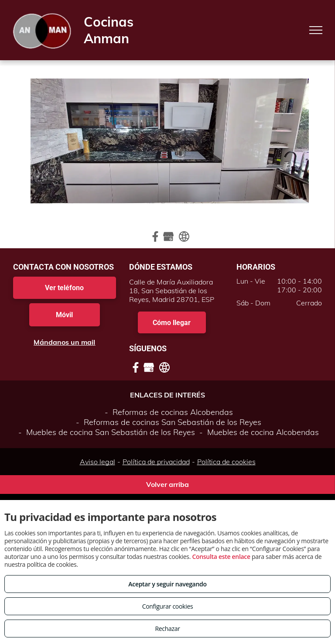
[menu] (316, 30)
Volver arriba (167, 484)
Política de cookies (226, 462)
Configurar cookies (168, 606)
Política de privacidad (156, 462)
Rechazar (167, 629)
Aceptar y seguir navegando (167, 584)
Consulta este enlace (221, 557)
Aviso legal (97, 462)
